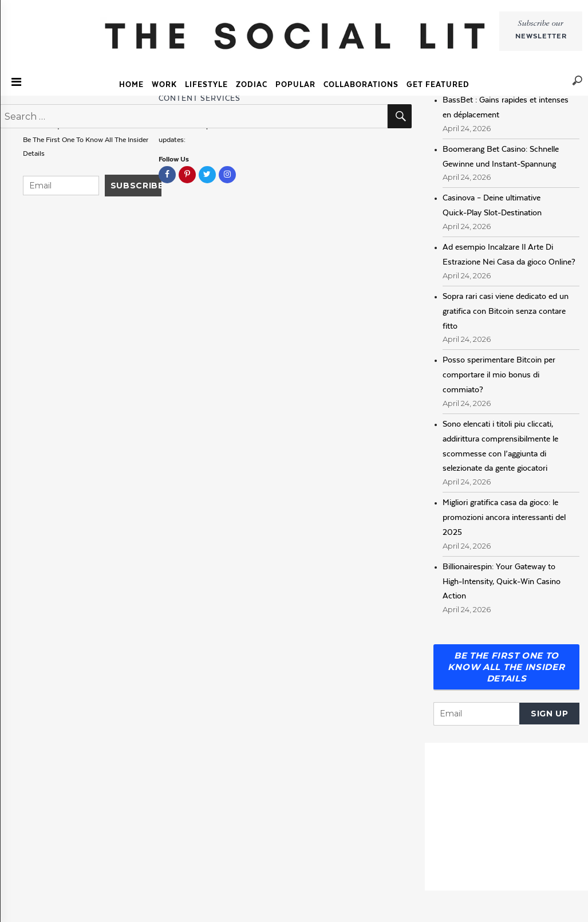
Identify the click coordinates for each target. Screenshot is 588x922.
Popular (295, 84)
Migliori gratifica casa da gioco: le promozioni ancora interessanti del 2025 (504, 517)
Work (164, 84)
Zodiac (252, 84)
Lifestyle (206, 84)
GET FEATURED (438, 84)
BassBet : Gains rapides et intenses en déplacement (506, 107)
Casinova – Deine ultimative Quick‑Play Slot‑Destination (492, 205)
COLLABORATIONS (361, 84)
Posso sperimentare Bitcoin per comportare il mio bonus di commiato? (499, 375)
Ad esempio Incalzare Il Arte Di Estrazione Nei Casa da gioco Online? (509, 254)
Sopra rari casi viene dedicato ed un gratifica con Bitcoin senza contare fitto (506, 311)
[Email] (476, 714)
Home (131, 84)
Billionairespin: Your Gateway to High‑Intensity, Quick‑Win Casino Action (502, 581)
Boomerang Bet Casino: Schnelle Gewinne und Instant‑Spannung (501, 156)
